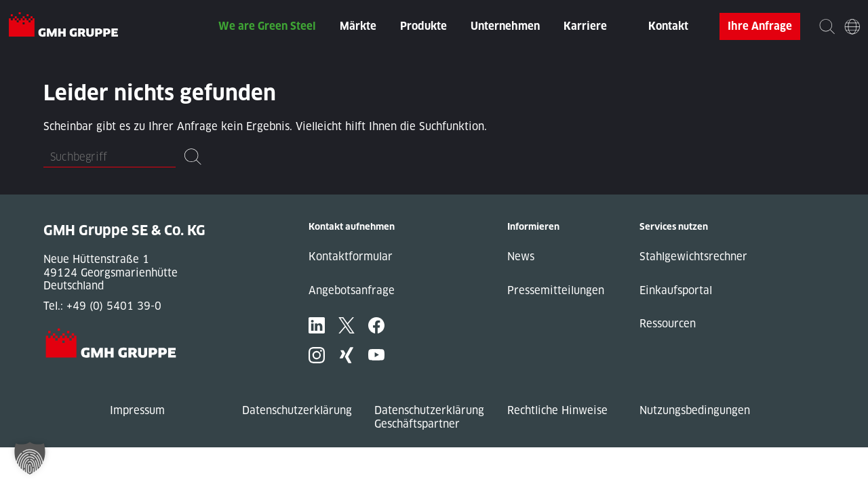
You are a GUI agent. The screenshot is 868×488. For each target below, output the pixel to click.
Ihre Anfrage (760, 26)
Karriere (585, 26)
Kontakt (668, 26)
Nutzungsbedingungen (695, 410)
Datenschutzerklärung (297, 410)
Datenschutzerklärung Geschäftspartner (429, 417)
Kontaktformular (351, 257)
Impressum (137, 410)
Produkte (423, 26)
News (521, 257)
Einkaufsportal (676, 290)
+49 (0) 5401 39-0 (114, 306)
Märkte (358, 26)
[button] (30, 458)
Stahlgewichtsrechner (693, 257)
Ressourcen (668, 324)
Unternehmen (505, 26)
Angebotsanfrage (352, 290)
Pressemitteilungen (556, 290)
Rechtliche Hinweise (557, 410)
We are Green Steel (267, 26)
